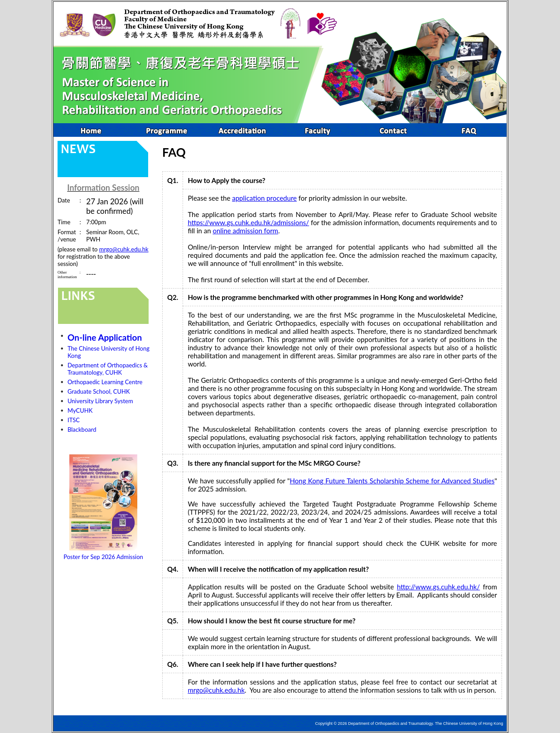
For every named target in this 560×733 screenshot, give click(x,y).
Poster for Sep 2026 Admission (103, 557)
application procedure (264, 198)
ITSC (74, 420)
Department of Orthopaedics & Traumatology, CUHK (108, 369)
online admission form (245, 231)
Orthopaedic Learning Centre (105, 382)
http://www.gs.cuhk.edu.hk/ (438, 587)
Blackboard (82, 429)
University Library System (100, 401)
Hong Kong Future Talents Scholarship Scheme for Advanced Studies (392, 481)
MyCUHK (80, 410)
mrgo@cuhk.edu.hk (124, 249)
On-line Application (105, 337)
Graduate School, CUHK (99, 391)
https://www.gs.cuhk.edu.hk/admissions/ (248, 222)
